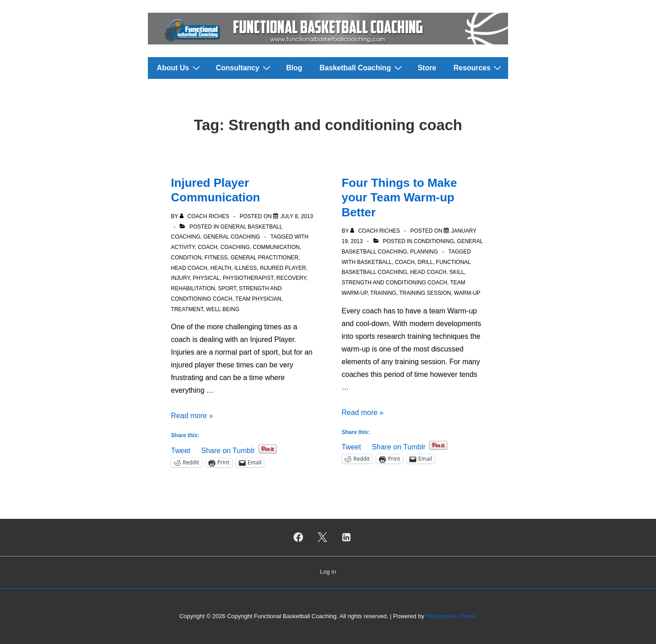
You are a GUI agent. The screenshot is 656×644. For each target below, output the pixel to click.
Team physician (258, 299)
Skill (457, 272)
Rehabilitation (193, 288)
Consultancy (244, 68)
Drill (425, 262)
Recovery (291, 278)
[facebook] (299, 537)
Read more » (192, 416)
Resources (479, 68)
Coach (208, 247)
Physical (206, 278)
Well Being (223, 309)
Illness (246, 268)
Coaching (235, 247)
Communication (276, 247)
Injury (181, 278)
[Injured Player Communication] (297, 216)
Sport (227, 288)
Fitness (216, 258)
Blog (294, 68)
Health (220, 268)
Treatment (187, 309)
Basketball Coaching (362, 68)
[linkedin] (346, 537)
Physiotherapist (248, 278)
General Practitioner (264, 258)
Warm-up (467, 293)
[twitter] (323, 537)
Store (427, 68)
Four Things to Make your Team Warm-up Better (399, 198)
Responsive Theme (451, 616)
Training (383, 293)
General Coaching (232, 237)
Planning (424, 252)
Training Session (425, 293)
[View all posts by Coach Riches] (205, 216)
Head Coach (189, 268)
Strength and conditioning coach (394, 283)
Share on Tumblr (228, 450)
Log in (328, 572)
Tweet (181, 450)
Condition (186, 258)
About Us (180, 68)
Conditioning (434, 241)
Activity (183, 247)
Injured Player (283, 268)
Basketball (375, 262)
